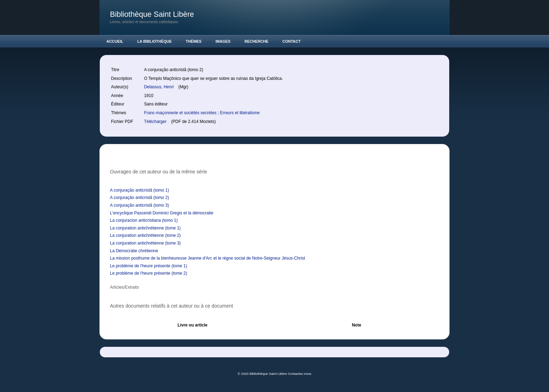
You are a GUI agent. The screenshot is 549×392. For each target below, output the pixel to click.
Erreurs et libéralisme (240, 113)
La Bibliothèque (155, 41)
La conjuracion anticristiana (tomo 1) (144, 220)
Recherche (256, 41)
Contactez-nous (300, 374)
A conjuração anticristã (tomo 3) (140, 205)
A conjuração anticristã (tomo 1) (140, 190)
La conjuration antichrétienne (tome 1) (145, 228)
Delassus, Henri (159, 87)
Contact (292, 41)
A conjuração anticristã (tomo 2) (140, 198)
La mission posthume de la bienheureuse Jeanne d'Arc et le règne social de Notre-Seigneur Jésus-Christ (207, 258)
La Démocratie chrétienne (134, 251)
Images (223, 41)
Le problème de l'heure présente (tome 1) (148, 266)
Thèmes (194, 41)
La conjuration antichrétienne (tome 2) (145, 235)
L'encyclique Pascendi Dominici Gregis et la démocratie (162, 213)
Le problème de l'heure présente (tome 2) (148, 273)
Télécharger (156, 122)
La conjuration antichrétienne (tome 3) (145, 243)
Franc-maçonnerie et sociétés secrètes (181, 113)
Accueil (115, 41)
